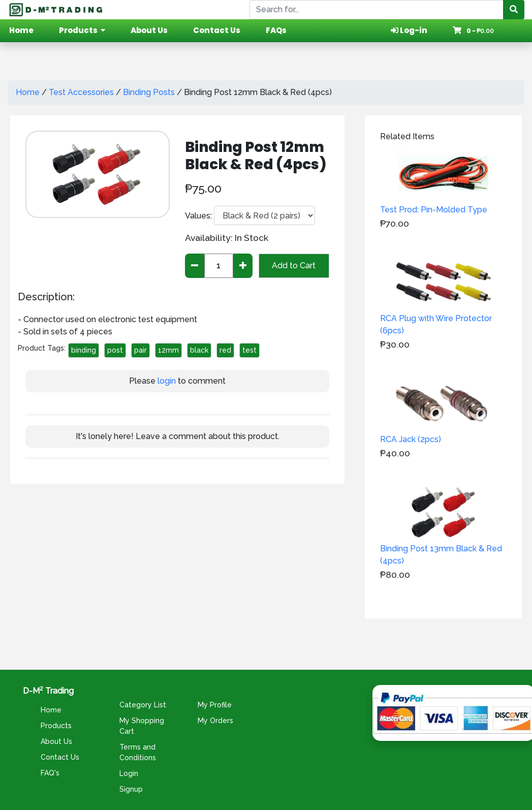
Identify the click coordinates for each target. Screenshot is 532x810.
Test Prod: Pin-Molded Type (434, 210)
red (225, 350)
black (199, 350)
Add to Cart (294, 266)
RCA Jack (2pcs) (411, 439)
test (249, 350)
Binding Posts (149, 92)
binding (84, 350)
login (167, 381)
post (115, 350)
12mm (168, 350)
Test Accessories (81, 92)
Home (28, 92)
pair (140, 350)
